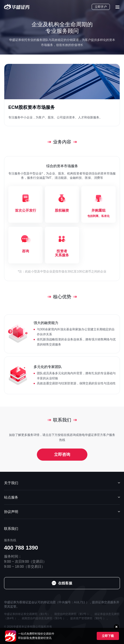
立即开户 (101, 7)
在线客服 (65, 583)
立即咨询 (62, 454)
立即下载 (108, 636)
